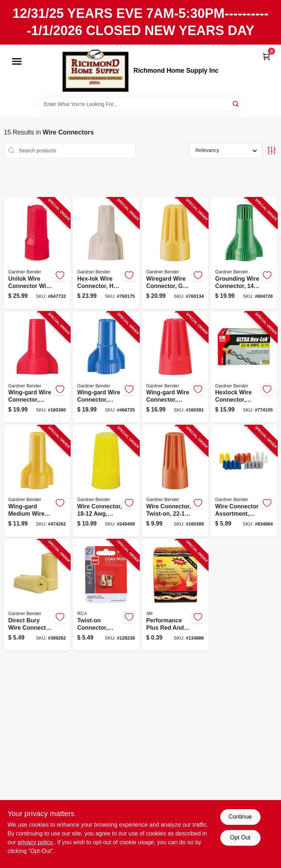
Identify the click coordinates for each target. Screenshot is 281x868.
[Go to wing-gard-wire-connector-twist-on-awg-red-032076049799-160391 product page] (175, 367)
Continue (240, 817)
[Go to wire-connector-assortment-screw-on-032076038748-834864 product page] (244, 481)
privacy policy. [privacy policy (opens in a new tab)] (36, 842)
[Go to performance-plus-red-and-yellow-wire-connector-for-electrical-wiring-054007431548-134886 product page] (175, 595)
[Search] (236, 104)
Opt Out (240, 837)
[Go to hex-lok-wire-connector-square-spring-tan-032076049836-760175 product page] (106, 253)
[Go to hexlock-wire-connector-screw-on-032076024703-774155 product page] (244, 367)
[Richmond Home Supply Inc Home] (95, 71)
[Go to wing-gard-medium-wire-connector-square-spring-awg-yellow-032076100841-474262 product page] (37, 481)
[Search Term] (140, 104)
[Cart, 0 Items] (266, 56)
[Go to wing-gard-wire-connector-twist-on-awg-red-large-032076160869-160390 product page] (37, 367)
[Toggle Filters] (272, 150)
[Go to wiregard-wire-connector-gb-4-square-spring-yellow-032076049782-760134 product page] (175, 253)
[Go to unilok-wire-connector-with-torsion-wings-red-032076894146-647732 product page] (37, 253)
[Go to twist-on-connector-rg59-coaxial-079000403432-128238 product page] (106, 595)
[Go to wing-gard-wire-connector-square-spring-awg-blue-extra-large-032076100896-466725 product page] (106, 367)
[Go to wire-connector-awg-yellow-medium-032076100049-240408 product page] (106, 481)
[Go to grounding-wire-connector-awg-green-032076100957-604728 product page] (244, 253)
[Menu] (17, 61)
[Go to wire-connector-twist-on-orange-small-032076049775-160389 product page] (175, 481)
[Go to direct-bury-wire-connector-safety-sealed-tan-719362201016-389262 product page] (37, 595)
